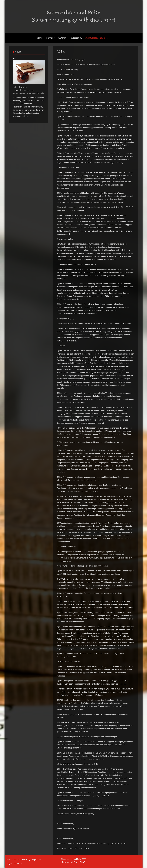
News (15, 58)
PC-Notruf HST (79, 862)
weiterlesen (26, 116)
